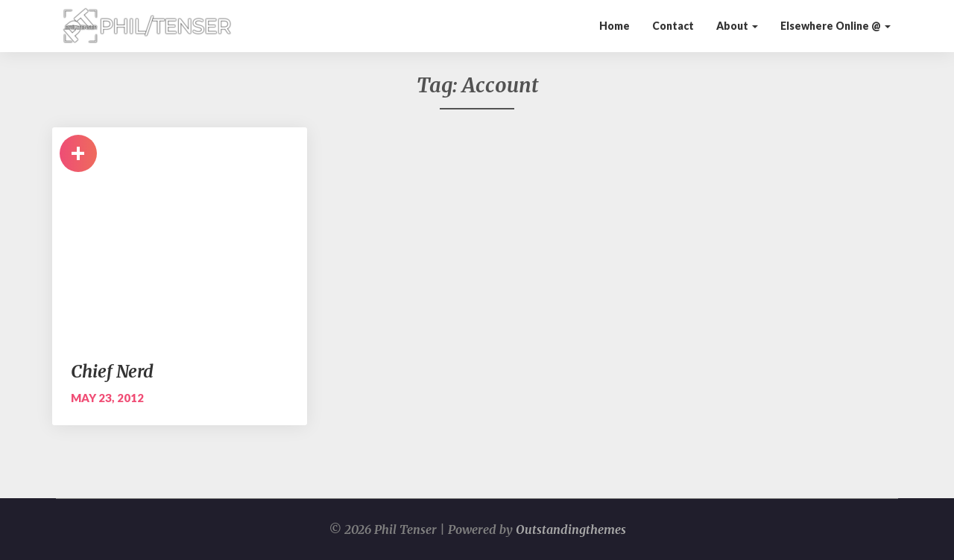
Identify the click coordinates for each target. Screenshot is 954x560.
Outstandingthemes (571, 529)
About (737, 26)
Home (615, 26)
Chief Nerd (112, 371)
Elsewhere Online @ (835, 26)
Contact (673, 26)
